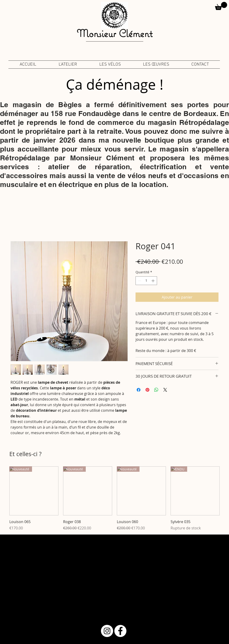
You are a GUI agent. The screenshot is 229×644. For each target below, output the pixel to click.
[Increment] (153, 281)
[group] (114, 499)
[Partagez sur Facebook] (139, 390)
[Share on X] (165, 390)
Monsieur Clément (114, 33)
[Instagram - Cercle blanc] (107, 631)
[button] (221, 6)
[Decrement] (139, 281)
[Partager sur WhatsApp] (156, 390)
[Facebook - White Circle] (120, 631)
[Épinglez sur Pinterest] (147, 390)
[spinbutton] (146, 281)
